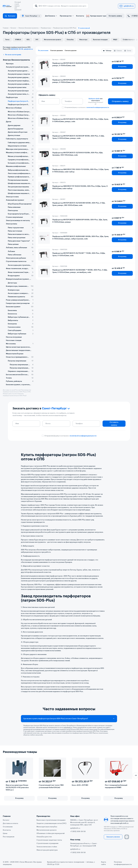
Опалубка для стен (44, 837)
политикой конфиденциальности (98, 107)
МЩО (115, 40)
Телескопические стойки (47, 847)
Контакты (80, 16)
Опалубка (70, 40)
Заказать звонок (113, 837)
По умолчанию (43, 50)
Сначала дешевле (57, 50)
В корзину (122, 67)
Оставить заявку (115, 16)
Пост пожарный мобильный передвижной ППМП (116, 786)
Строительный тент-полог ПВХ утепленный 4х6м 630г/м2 (51, 786)
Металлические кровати (53, 40)
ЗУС (37, 40)
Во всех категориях (12, 55)
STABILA (18, 40)
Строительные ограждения (47, 843)
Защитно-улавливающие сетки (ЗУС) (51, 823)
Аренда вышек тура (96, 16)
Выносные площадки (100, 40)
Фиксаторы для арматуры (47, 850)
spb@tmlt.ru (127, 6)
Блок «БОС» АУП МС (80, 785)
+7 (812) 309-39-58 (78, 832)
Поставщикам (9, 837)
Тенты (7, 40)
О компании (8, 827)
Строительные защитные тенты (49, 840)
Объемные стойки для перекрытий (51, 833)
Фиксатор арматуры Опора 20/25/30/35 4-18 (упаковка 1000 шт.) (17, 788)
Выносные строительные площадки (51, 820)
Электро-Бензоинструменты (16, 60)
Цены (5, 833)
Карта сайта (104, 863)
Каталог (10, 16)
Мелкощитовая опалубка (47, 827)
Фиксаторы (83, 40)
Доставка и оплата (10, 823)
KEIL (28, 40)
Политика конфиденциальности (123, 863)
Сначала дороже (71, 50)
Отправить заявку (120, 101)
